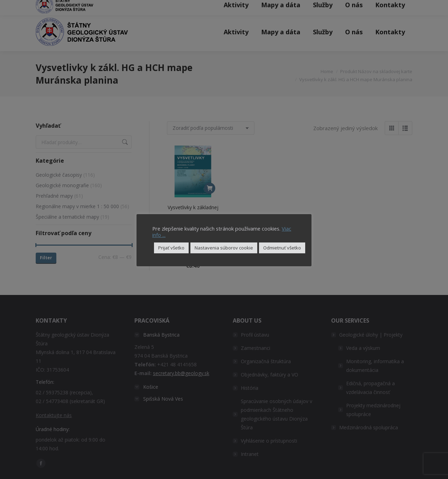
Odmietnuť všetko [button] (282, 248)
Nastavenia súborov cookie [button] (224, 248)
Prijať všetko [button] (171, 248)
